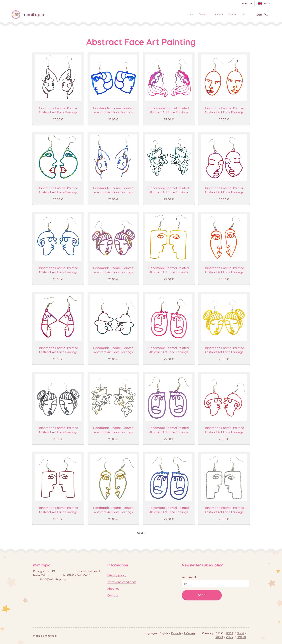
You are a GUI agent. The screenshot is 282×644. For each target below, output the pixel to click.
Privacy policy (117, 575)
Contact (113, 595)
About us (113, 589)
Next (140, 533)
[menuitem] (222, 15)
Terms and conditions (122, 582)
